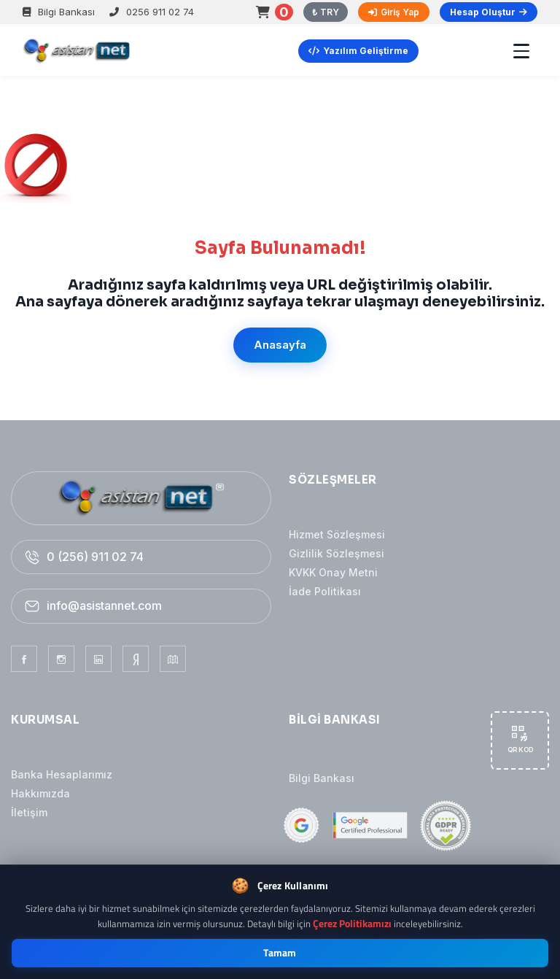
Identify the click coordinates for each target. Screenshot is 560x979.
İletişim (29, 812)
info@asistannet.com (104, 605)
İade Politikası (325, 591)
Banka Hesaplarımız (62, 774)
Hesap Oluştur (489, 12)
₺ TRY (326, 12)
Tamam (280, 953)
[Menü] (521, 51)
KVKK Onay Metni (333, 572)
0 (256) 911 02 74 (95, 557)
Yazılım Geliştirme (358, 51)
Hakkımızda (40, 793)
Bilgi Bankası (59, 12)
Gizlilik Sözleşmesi (337, 553)
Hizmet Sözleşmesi (337, 534)
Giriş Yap (394, 12)
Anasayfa (280, 345)
